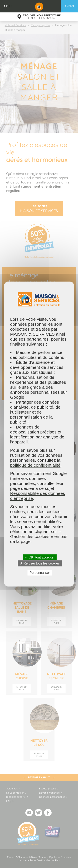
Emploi (69, 6)
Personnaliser (40, 573)
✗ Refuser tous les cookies (40, 563)
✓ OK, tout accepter (40, 557)
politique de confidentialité (35, 465)
